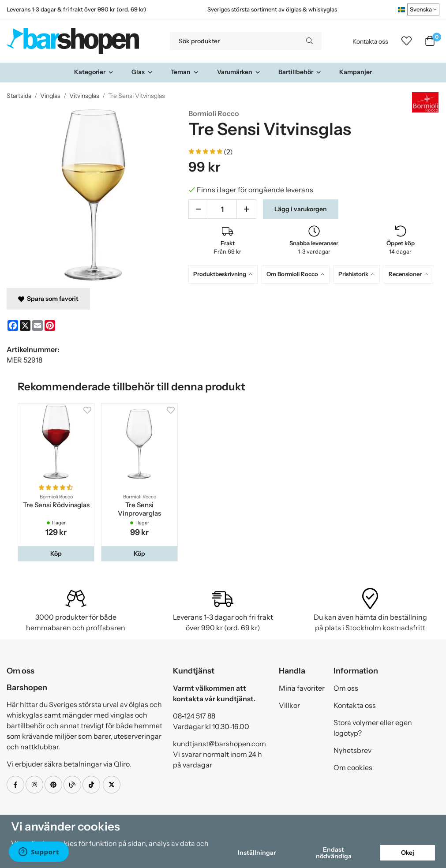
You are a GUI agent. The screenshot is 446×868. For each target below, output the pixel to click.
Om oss (346, 688)
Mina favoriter (302, 688)
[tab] (225, 274)
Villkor (289, 705)
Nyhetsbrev (352, 750)
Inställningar (257, 853)
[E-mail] (37, 325)
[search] (309, 41)
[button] (56, 554)
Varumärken (239, 72)
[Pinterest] (50, 325)
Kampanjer (356, 72)
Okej (408, 853)
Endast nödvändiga (334, 853)
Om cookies (353, 767)
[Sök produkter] (234, 41)
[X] (25, 325)
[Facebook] (13, 325)
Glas (142, 72)
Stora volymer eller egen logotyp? (373, 728)
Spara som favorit (48, 299)
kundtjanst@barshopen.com (219, 744)
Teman (185, 72)
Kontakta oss (370, 41)
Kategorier (94, 72)
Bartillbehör (300, 72)
